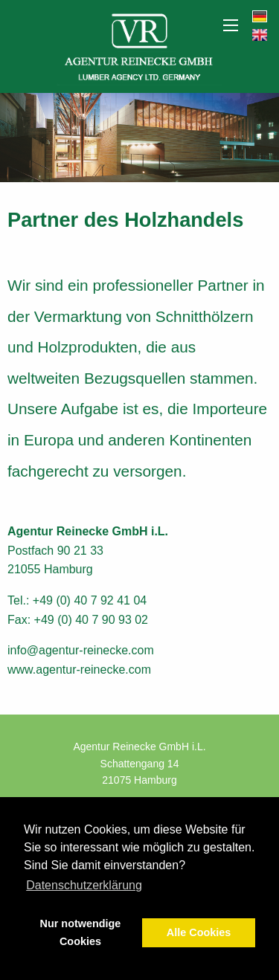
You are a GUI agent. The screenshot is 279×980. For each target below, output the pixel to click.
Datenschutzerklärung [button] (84, 885)
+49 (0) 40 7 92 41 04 (90, 600)
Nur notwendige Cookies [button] (81, 932)
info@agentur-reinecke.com (81, 650)
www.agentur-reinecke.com (79, 670)
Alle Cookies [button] (199, 932)
